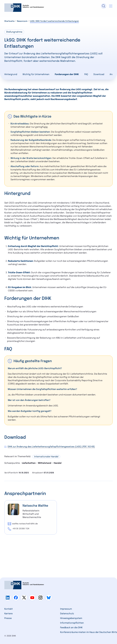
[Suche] (104, 6)
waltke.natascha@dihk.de (25, 524)
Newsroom (22, 21)
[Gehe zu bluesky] (49, 598)
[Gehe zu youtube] (32, 598)
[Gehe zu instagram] (40, 598)
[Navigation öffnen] (111, 6)
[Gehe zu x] (24, 598)
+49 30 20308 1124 (21, 529)
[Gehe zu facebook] (16, 598)
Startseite (9, 21)
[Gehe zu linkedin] (8, 598)
